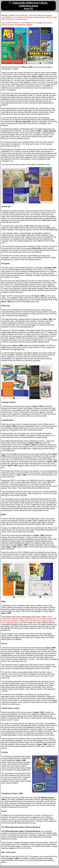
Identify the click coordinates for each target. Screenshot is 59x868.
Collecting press (28, 6)
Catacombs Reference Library (30, 3)
